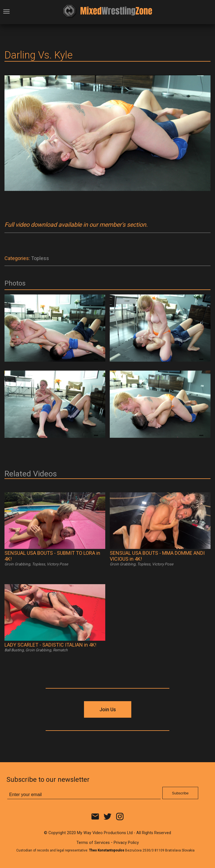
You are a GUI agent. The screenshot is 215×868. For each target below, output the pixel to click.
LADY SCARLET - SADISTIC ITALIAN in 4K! (50, 645)
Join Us (108, 709)
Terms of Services (93, 843)
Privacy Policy (126, 843)
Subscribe (180, 793)
